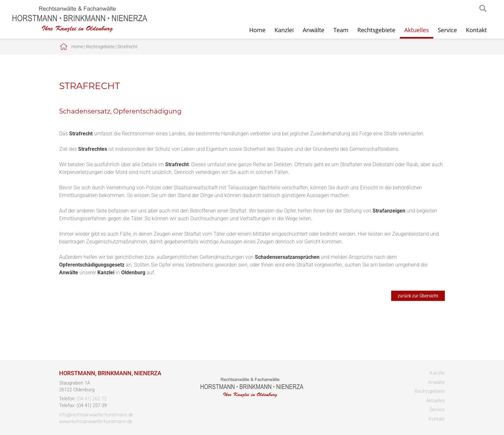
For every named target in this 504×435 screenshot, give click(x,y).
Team (341, 30)
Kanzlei (284, 30)
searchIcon (483, 9)
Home (257, 30)
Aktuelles (417, 30)
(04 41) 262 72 (92, 399)
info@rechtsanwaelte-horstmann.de (96, 415)
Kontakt (477, 30)
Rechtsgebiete (376, 30)
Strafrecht (127, 47)
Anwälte (314, 30)
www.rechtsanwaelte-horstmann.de (96, 421)
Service (447, 30)
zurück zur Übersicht (418, 296)
